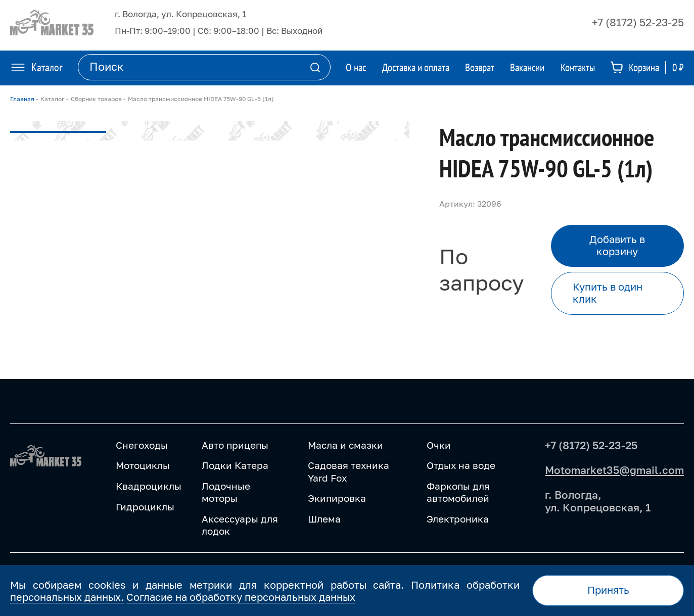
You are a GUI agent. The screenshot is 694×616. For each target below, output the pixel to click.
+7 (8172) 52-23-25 (638, 22)
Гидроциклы (145, 507)
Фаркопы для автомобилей (458, 492)
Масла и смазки (345, 445)
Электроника (458, 519)
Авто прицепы (235, 445)
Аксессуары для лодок (240, 525)
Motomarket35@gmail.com (614, 470)
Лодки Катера (235, 465)
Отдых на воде (461, 465)
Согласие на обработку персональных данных (241, 597)
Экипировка (337, 498)
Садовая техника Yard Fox (349, 471)
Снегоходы (142, 445)
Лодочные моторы (226, 492)
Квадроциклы (149, 486)
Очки (439, 445)
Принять (608, 590)
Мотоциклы (143, 465)
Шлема (324, 519)
